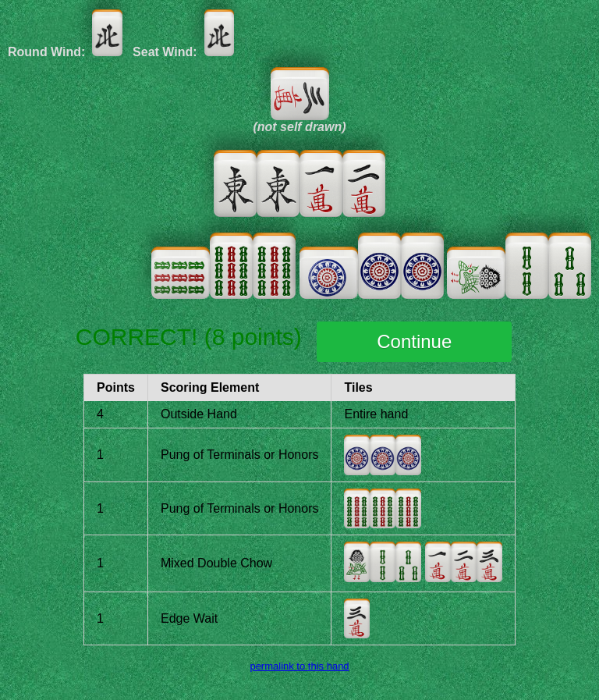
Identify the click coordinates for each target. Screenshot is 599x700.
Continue (414, 341)
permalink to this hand (299, 666)
